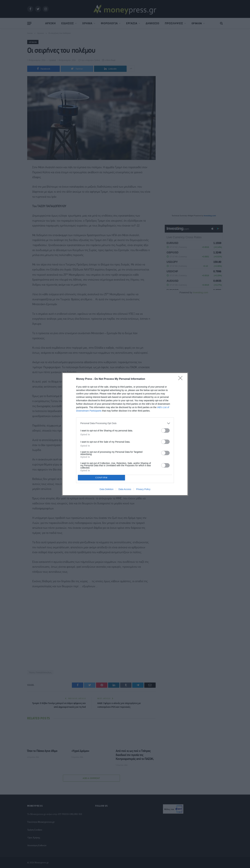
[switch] (165, 430)
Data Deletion (107, 489)
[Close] (181, 379)
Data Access (125, 489)
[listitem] (125, 423)
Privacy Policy (143, 489)
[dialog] (125, 434)
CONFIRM (101, 478)
